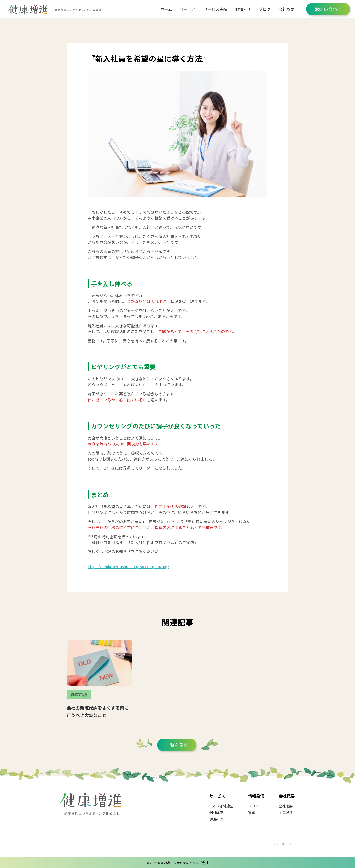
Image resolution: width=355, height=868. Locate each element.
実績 (252, 812)
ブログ (265, 9)
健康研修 (216, 819)
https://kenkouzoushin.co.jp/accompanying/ (128, 566)
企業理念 (286, 812)
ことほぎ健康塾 (221, 806)
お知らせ (243, 9)
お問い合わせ (328, 9)
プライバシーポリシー (279, 844)
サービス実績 (215, 9)
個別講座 (216, 812)
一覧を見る (177, 745)
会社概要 (286, 9)
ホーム (166, 9)
